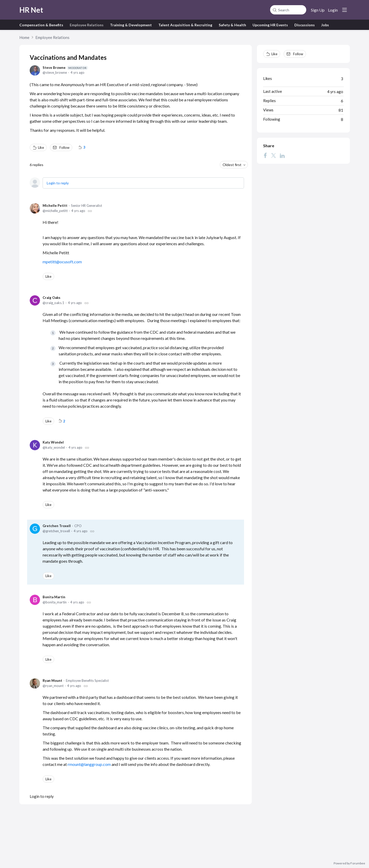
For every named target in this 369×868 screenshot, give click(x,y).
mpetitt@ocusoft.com (62, 262)
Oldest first (232, 165)
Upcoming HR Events (270, 25)
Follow (64, 148)
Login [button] (333, 10)
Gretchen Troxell (57, 526)
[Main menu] (344, 10)
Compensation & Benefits (41, 25)
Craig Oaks (52, 298)
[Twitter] (273, 155)
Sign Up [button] (318, 10)
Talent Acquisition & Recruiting (185, 25)
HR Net (31, 10)
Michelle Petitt (55, 206)
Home (24, 37)
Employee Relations (87, 25)
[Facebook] (265, 155)
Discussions (305, 25)
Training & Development (131, 25)
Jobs (325, 25)
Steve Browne (65, 68)
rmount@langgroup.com (89, 764)
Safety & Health (232, 25)
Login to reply (58, 183)
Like (41, 148)
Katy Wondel (53, 442)
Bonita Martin (54, 597)
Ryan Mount (52, 681)
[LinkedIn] (282, 155)
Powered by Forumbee (349, 863)
